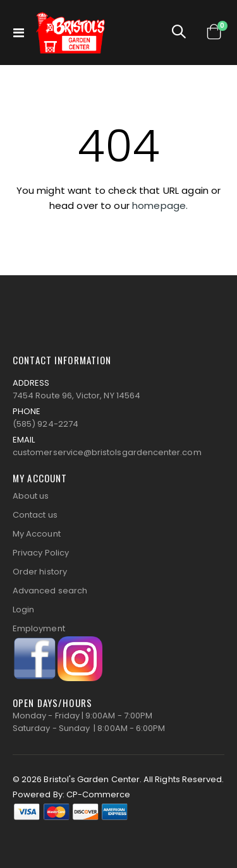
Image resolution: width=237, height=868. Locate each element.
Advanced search (50, 591)
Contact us (35, 515)
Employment (39, 628)
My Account (37, 534)
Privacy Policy (41, 553)
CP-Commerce (99, 794)
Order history (40, 572)
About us (31, 496)
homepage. (160, 205)
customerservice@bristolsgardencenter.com (107, 452)
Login (23, 609)
